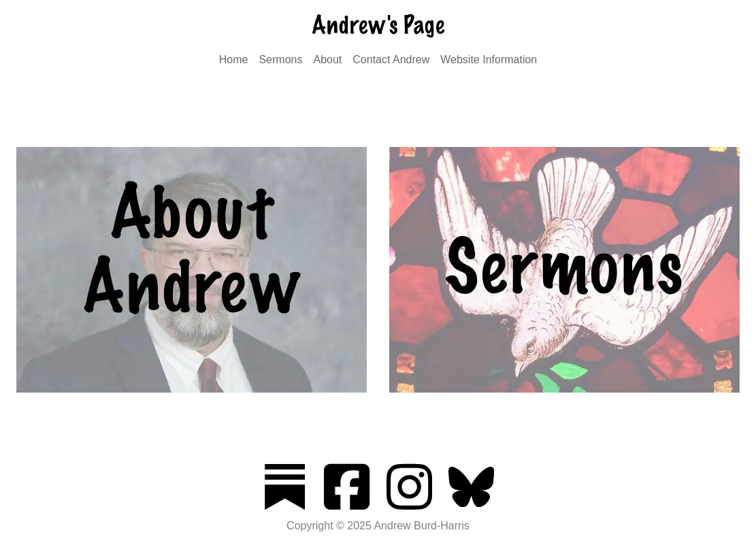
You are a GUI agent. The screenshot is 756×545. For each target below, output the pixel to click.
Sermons (280, 60)
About (327, 60)
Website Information (489, 60)
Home (234, 60)
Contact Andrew (391, 60)
